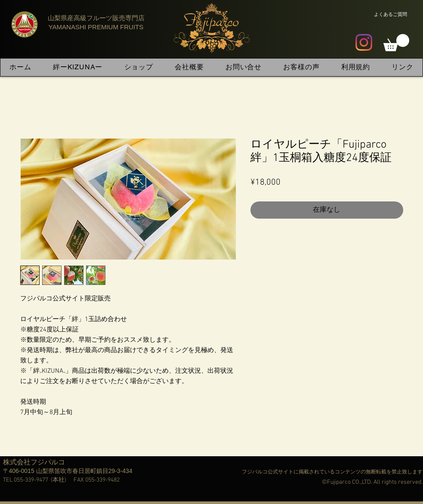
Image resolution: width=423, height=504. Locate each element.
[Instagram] (364, 42)
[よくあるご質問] (391, 14)
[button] (396, 43)
